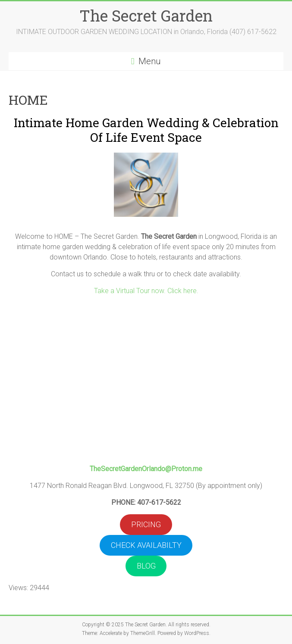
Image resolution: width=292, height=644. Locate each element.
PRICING (146, 524)
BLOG (146, 566)
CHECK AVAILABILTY (146, 545)
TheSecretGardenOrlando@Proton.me (146, 469)
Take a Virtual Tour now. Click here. (146, 291)
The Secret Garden (146, 16)
